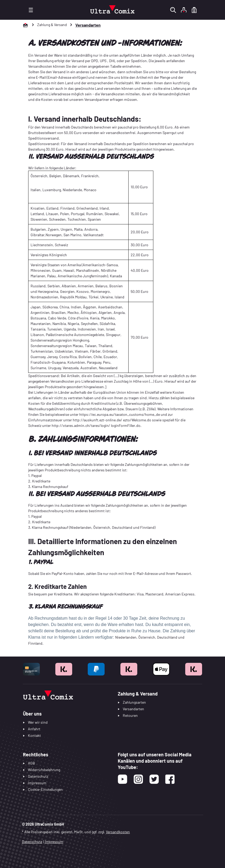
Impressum (54, 842)
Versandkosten (118, 832)
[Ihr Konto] (184, 10)
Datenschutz (32, 842)
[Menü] (31, 10)
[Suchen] (173, 10)
